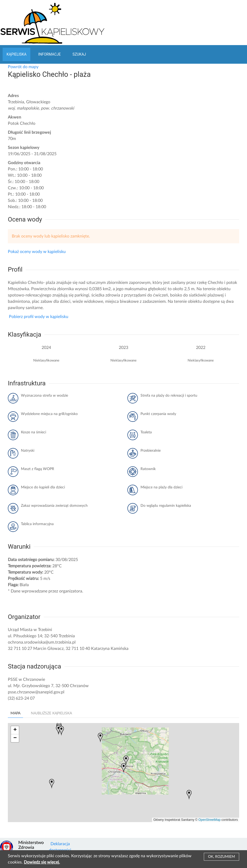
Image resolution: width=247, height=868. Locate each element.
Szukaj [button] (79, 54)
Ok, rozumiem (221, 857)
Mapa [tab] (15, 713)
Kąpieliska (16, 54)
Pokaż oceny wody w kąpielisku (37, 252)
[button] (124, 768)
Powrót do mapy (23, 67)
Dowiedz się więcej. (42, 862)
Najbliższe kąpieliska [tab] (51, 713)
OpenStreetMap (209, 820)
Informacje (49, 54)
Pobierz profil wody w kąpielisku (38, 317)
